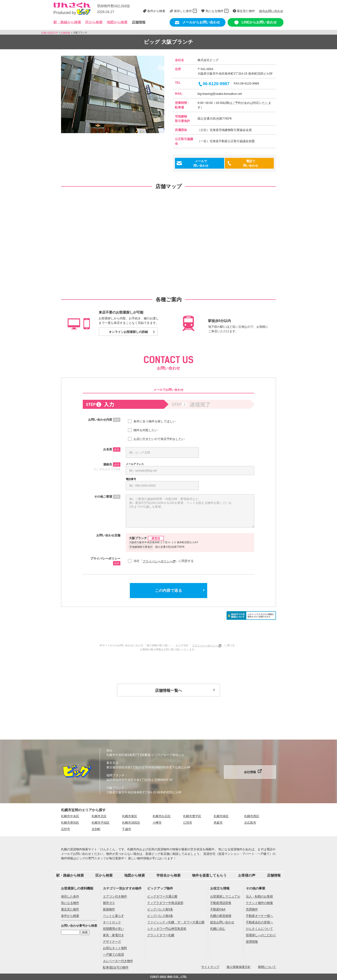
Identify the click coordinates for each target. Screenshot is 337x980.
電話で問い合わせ (251, 163)
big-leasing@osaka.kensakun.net (220, 94)
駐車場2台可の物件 (116, 968)
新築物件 (109, 909)
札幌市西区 (252, 816)
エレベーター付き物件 (118, 961)
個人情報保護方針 (239, 967)
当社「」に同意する (164, 561)
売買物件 (252, 909)
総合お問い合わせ (222, 922)
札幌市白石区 (162, 816)
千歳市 (127, 829)
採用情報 (252, 942)
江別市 (188, 823)
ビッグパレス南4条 (160, 916)
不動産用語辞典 (221, 903)
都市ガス (109, 903)
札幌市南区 (221, 816)
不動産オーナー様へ (259, 916)
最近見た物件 (70, 909)
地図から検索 (117, 22)
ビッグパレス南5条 (160, 909)
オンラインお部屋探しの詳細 (128, 332)
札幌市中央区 (70, 816)
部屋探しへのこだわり (261, 935)
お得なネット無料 (115, 948)
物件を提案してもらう (209, 875)
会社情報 (250, 772)
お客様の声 (247, 875)
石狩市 (66, 829)
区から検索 (104, 875)
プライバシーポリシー (159, 561)
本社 (109, 750)
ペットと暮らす (113, 916)
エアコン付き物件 (115, 897)
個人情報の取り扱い (158, 645)
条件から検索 (70, 916)
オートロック (112, 922)
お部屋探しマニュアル (225, 897)
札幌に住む (218, 929)
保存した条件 (70, 897)
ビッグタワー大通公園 (162, 897)
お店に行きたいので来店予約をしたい (159, 439)
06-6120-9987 (214, 84)
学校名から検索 (168, 875)
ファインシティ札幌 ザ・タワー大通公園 (176, 922)
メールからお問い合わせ (198, 23)
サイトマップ (210, 967)
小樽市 (157, 823)
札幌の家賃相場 (221, 916)
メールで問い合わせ (201, 163)
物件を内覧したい (146, 430)
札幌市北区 (99, 816)
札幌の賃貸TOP (50, 32)
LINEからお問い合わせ (256, 23)
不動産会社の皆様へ (259, 922)
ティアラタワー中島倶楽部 (165, 903)
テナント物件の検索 (259, 903)
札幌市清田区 (131, 823)
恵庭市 (218, 823)
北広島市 (250, 823)
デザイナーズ (112, 942)
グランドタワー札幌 (161, 935)
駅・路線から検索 (70, 875)
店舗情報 (139, 22)
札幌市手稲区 (101, 823)
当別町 (96, 829)
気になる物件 (70, 903)
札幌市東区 (130, 816)
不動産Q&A (218, 909)
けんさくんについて (259, 929)
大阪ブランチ (115, 788)
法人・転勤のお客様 (259, 897)
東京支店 (112, 763)
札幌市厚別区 (70, 823)
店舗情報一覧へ (168, 691)
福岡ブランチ (115, 775)
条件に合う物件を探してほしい (155, 421)
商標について (267, 967)
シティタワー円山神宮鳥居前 (167, 929)
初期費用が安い (113, 929)
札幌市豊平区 (192, 816)
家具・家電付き (113, 935)
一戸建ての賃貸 (113, 955)
